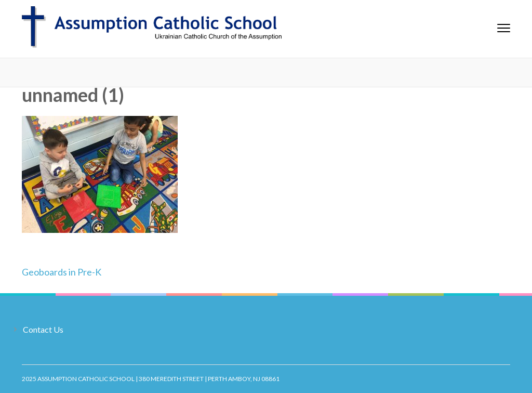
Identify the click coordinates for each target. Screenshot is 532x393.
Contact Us (43, 329)
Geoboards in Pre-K (62, 272)
